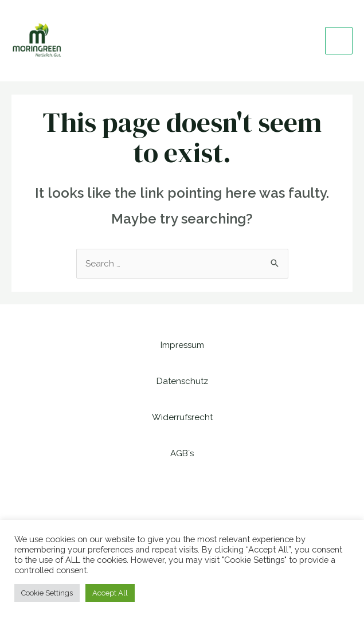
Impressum (182, 345)
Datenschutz (182, 381)
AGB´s (182, 453)
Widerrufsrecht (182, 417)
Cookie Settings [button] (47, 593)
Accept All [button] (110, 593)
